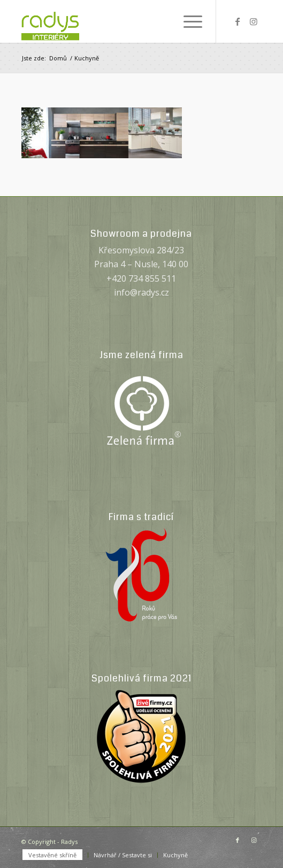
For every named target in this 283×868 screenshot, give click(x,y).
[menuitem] (188, 21)
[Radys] (118, 21)
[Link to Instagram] (254, 21)
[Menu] (188, 21)
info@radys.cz (141, 292)
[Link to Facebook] (238, 21)
